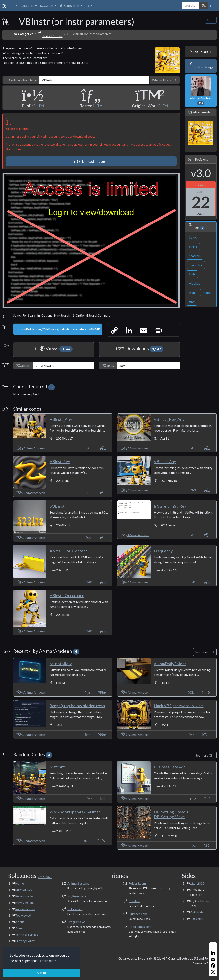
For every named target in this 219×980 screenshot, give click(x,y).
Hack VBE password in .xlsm (179, 706)
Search (194, 237)
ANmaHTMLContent (68, 551)
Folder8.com (137, 883)
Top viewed (23, 915)
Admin (20, 928)
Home (19, 883)
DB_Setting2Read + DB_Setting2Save (171, 814)
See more (205, 652)
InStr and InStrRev (170, 506)
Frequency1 (164, 551)
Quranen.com (138, 914)
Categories (24, 34)
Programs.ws (76, 922)
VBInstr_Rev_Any (169, 419)
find (192, 302)
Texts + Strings (50, 36)
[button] (48, 6)
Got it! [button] (42, 973)
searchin (195, 256)
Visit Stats (197, 912)
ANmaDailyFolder (170, 664)
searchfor (196, 265)
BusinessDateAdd (170, 767)
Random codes (25, 909)
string (193, 247)
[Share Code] (211, 20)
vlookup (195, 283)
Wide (196, 918)
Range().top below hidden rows (77, 706)
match (207, 292)
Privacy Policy (25, 941)
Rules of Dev (24, 890)
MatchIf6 (58, 767)
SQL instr (58, 506)
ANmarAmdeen (201, 90)
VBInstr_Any (61, 419)
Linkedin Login (91, 161)
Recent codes (24, 896)
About (20, 922)
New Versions (25, 902)
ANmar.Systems (78, 883)
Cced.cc (134, 901)
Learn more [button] (48, 961)
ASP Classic (201, 52)
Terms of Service (27, 934)
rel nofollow (61, 664)
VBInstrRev (60, 461)
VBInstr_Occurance (67, 595)
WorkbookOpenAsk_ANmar (75, 812)
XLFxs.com (75, 909)
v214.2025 (197, 883)
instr (192, 274)
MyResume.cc (77, 896)
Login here (14, 136)
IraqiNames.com (140, 926)
